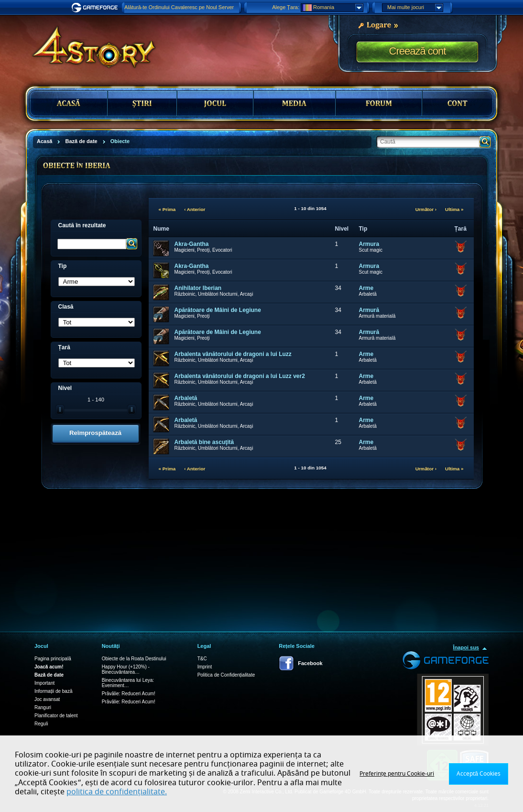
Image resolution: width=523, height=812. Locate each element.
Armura (369, 244)
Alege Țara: (286, 7)
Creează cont (418, 51)
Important (44, 683)
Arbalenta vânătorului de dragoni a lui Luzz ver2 (240, 376)
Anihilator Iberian (198, 288)
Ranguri (43, 707)
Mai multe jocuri (415, 8)
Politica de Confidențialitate (226, 675)
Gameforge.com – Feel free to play (96, 8)
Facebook (310, 663)
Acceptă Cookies (479, 774)
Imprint (205, 667)
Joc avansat (47, 699)
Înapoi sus (466, 647)
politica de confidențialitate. (117, 792)
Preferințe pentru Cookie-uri (397, 774)
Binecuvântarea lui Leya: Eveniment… (128, 683)
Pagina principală (53, 659)
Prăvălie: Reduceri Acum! (129, 694)
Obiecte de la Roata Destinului (134, 659)
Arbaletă (186, 398)
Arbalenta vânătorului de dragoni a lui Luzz (233, 354)
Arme (366, 288)
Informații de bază (54, 691)
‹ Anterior (195, 209)
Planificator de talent (56, 716)
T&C (202, 659)
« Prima (167, 209)
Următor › (426, 209)
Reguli (41, 724)
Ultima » (454, 209)
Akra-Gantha (192, 244)
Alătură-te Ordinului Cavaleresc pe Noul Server (179, 7)
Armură (369, 310)
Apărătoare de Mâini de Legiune (218, 310)
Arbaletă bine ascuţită (204, 442)
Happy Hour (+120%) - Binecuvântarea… (126, 669)
